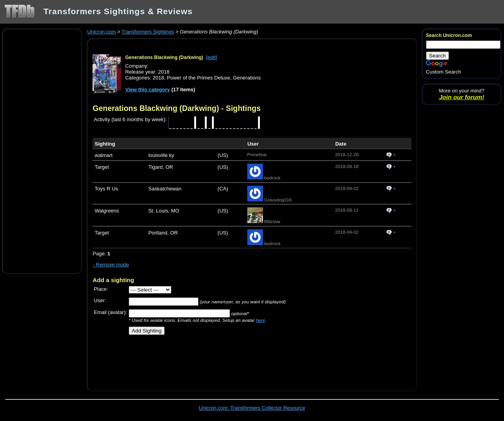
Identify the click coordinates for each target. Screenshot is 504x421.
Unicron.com (101, 32)
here (260, 320)
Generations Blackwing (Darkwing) (164, 57)
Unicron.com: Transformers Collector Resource (252, 408)
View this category (148, 90)
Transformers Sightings (148, 32)
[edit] (211, 57)
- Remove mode (111, 265)
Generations (247, 78)
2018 (158, 78)
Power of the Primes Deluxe (199, 78)
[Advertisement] (42, 151)
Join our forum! (462, 97)
